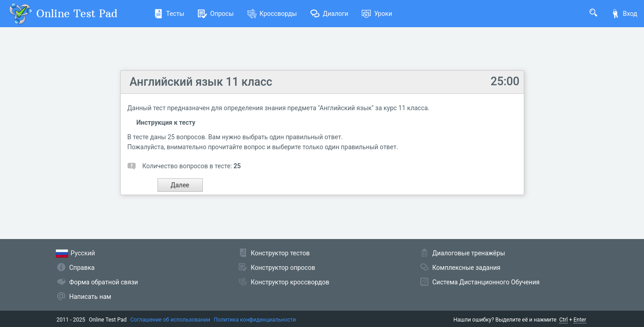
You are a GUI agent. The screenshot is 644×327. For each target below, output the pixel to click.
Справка (82, 268)
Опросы (216, 14)
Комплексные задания (467, 268)
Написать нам (90, 297)
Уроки (377, 14)
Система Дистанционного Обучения (486, 282)
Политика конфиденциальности (255, 320)
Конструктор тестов (280, 253)
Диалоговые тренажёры (469, 253)
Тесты (169, 14)
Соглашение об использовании (170, 320)
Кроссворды (272, 14)
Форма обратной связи (104, 282)
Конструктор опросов (283, 268)
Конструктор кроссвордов (290, 282)
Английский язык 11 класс (201, 82)
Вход (624, 14)
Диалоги (329, 14)
